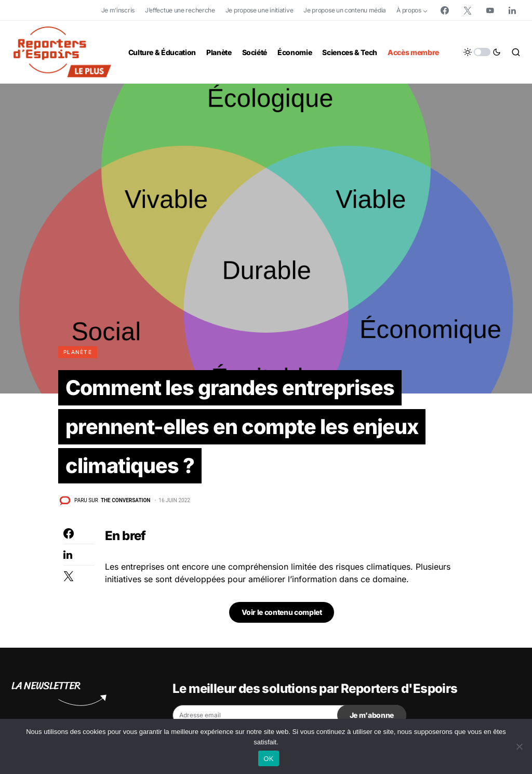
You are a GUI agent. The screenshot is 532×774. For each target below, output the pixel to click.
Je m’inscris (118, 10)
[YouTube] (490, 10)
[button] (482, 52)
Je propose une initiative (260, 10)
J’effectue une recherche (180, 10)
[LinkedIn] (512, 10)
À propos (409, 10)
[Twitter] (468, 10)
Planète (78, 352)
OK (268, 759)
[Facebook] (445, 10)
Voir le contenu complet (282, 614)
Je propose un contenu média (345, 10)
